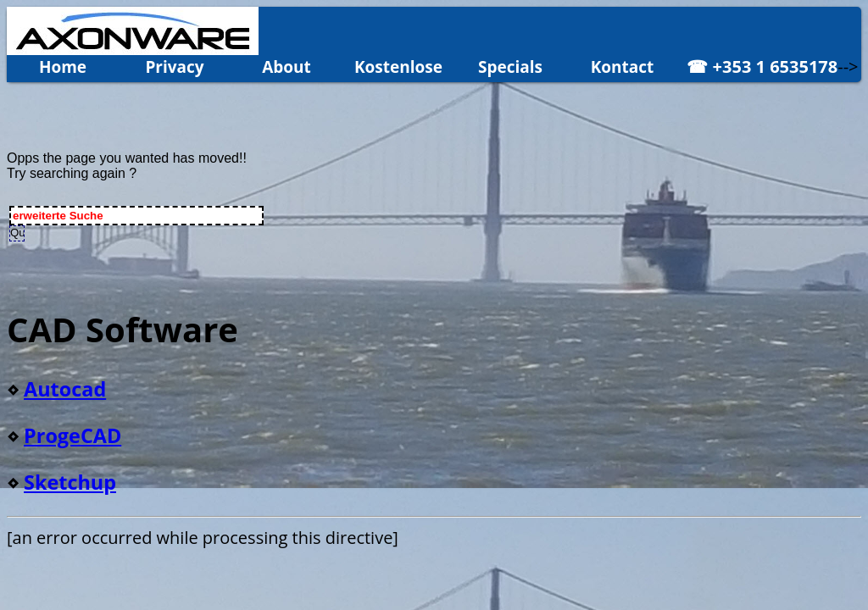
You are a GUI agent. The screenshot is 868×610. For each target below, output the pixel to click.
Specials (510, 67)
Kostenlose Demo (398, 69)
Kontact (623, 67)
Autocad (65, 389)
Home (63, 67)
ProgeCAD (72, 435)
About (287, 67)
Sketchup (70, 482)
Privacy (174, 67)
